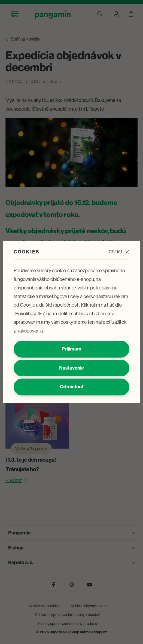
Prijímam (71, 349)
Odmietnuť (72, 387)
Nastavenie (71, 368)
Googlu (28, 305)
